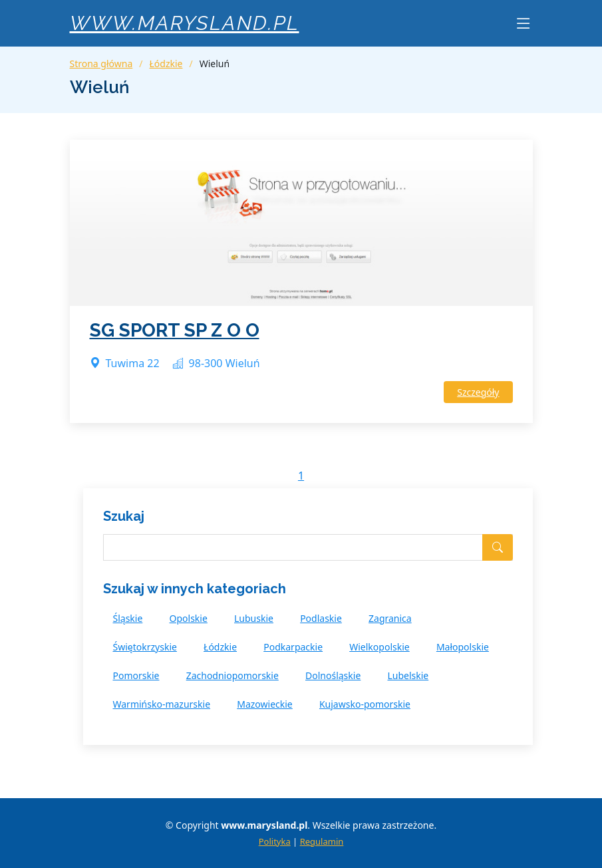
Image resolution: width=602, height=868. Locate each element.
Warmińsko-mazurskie (162, 704)
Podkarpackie (293, 647)
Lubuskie (254, 618)
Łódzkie (166, 64)
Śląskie (128, 618)
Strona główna (101, 64)
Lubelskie (408, 675)
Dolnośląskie (333, 675)
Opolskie (189, 618)
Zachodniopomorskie (232, 675)
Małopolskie (463, 647)
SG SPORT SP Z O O (175, 330)
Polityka (275, 841)
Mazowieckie (265, 704)
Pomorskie (136, 675)
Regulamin (322, 841)
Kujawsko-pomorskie (365, 704)
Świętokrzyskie (145, 647)
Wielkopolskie (379, 647)
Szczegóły (478, 392)
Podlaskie (321, 618)
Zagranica (390, 618)
